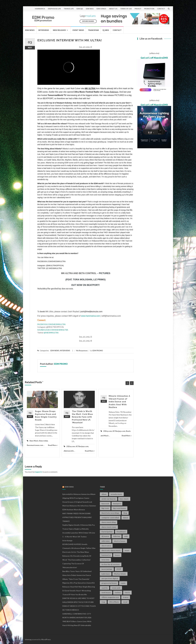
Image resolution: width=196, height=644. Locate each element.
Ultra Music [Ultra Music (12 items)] (114, 602)
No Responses (82, 351)
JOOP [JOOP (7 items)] (119, 569)
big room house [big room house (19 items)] (119, 508)
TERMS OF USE (126, 9)
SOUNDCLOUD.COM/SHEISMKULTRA (53, 330)
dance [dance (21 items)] (125, 518)
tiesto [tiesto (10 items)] (127, 592)
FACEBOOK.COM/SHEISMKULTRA (51, 324)
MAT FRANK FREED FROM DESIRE (76, 513)
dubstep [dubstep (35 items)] (117, 536)
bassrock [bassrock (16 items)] (105, 504)
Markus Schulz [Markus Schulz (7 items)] (120, 574)
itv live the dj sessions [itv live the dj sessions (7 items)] (111, 564)
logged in (39, 472)
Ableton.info (69, 451)
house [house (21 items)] (117, 555)
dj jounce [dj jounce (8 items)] (105, 536)
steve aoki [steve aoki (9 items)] (116, 588)
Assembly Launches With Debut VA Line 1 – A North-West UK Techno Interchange (79, 537)
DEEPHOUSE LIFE (54, 9)
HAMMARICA (40, 9)
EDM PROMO (98, 351)
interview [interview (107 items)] (105, 560)
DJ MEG (106, 30)
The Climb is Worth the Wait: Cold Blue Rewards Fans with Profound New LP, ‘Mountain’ (82, 417)
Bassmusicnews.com (35, 445)
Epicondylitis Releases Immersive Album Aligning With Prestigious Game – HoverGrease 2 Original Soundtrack (79, 498)
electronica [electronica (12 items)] (106, 546)
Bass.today (44, 441)
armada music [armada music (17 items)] (116, 494)
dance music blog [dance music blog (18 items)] (109, 522)
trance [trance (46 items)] (126, 597)
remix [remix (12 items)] (123, 583)
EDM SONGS (101, 9)
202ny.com (71, 446)
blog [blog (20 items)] (125, 513)
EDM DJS (80, 9)
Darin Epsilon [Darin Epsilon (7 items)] (107, 532)
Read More (53, 445)
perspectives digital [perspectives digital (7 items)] (110, 578)
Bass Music (34, 441)
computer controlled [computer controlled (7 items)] (110, 518)
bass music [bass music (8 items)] (124, 499)
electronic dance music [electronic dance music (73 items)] (111, 550)
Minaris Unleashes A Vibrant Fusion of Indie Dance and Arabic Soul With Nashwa (119, 402)
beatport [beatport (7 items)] (117, 504)
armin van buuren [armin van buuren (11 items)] (109, 499)
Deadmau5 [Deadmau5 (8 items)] (121, 532)
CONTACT (161, 9)
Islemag (28, 639)
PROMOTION (149, 9)
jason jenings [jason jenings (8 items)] (107, 569)
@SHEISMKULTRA (51, 333)
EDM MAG (90, 9)
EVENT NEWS (78, 30)
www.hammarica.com (91, 316)
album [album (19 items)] (104, 494)
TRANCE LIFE (69, 9)
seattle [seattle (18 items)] (105, 588)
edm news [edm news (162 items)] (106, 541)
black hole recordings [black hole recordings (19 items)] (110, 513)
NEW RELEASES (59, 30)
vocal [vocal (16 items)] (125, 602)
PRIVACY (138, 9)
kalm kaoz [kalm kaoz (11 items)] (106, 574)
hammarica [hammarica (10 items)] (106, 555)
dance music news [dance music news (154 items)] (109, 527)
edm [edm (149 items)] (126, 536)
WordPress (46, 639)
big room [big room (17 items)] (105, 508)
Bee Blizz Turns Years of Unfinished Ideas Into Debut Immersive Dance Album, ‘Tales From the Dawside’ (77, 575)
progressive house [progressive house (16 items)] (109, 583)
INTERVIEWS (44, 30)
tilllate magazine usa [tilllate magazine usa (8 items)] (110, 597)
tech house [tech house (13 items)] (106, 592)
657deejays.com (82, 446)
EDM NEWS (30, 30)
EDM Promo (43, 17)
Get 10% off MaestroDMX (154, 58)
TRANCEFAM (93, 30)
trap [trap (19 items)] (103, 602)
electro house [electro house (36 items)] (120, 541)
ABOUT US (113, 9)
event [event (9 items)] (127, 550)
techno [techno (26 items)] (118, 592)
